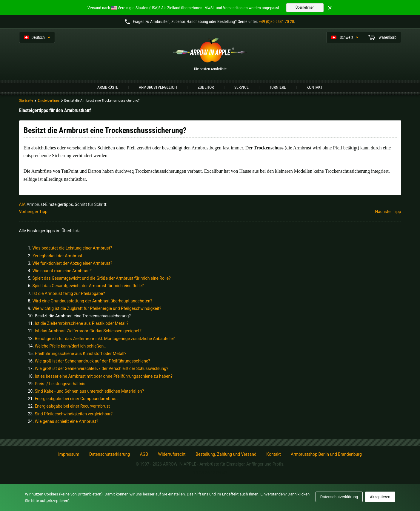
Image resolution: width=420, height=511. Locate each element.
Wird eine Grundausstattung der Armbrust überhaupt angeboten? (93, 301)
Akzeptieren (380, 497)
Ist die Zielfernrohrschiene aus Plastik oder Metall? (81, 323)
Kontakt (315, 87)
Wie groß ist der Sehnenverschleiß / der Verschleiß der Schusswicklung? (101, 368)
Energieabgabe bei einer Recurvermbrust (72, 406)
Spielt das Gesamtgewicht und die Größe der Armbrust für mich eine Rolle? (102, 278)
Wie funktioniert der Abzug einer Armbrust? (72, 263)
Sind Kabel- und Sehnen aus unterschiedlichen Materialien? (89, 391)
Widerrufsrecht (172, 454)
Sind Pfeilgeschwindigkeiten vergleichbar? (74, 414)
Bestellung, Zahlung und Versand (226, 454)
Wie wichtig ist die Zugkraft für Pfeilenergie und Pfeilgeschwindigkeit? (97, 308)
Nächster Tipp (388, 212)
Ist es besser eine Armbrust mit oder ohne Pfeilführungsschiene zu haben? (104, 376)
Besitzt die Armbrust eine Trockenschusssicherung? (83, 316)
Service (241, 87)
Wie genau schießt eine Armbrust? (66, 421)
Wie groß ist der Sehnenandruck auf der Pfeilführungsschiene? (92, 361)
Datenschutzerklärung (110, 454)
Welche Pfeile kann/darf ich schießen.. (70, 346)
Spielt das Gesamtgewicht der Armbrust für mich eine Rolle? (88, 286)
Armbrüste (108, 87)
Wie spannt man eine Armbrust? (62, 271)
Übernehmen (305, 7)
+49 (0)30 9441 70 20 (276, 22)
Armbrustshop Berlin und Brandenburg (326, 454)
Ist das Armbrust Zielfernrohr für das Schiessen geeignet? (88, 331)
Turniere (278, 87)
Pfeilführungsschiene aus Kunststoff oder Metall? (80, 354)
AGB (144, 454)
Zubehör (206, 87)
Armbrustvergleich (158, 87)
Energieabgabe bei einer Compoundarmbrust (76, 399)
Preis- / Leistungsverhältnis (60, 384)
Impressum (69, 454)
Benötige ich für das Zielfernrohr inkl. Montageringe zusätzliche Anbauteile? (105, 339)
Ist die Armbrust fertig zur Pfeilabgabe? (69, 293)
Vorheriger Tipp (33, 212)
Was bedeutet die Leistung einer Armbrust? (72, 248)
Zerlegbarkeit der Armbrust (57, 256)
